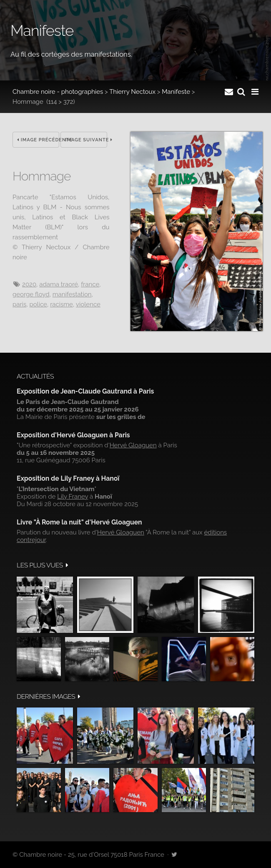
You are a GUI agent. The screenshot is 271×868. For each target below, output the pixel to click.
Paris (19, 304)
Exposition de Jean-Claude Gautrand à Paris (85, 391)
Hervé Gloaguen (133, 445)
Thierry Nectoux (132, 92)
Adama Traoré (59, 284)
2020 (29, 284)
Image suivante (86, 140)
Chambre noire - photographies (58, 92)
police (38, 304)
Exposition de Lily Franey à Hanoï (68, 478)
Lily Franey (73, 497)
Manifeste (176, 92)
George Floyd (31, 294)
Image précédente (38, 140)
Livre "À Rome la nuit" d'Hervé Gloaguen (79, 522)
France (90, 284)
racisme (61, 304)
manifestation (72, 294)
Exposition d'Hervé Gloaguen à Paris (73, 435)
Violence (88, 304)
